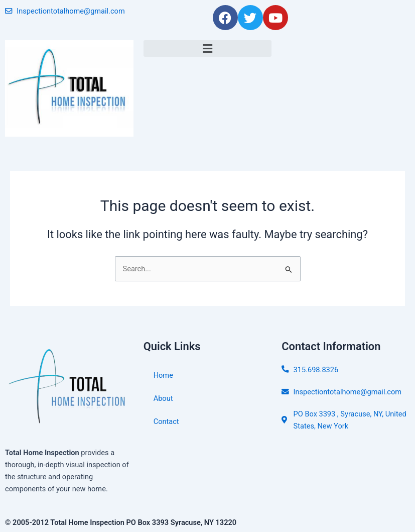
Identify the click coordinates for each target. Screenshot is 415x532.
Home (163, 375)
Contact (166, 421)
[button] (208, 48)
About (163, 398)
